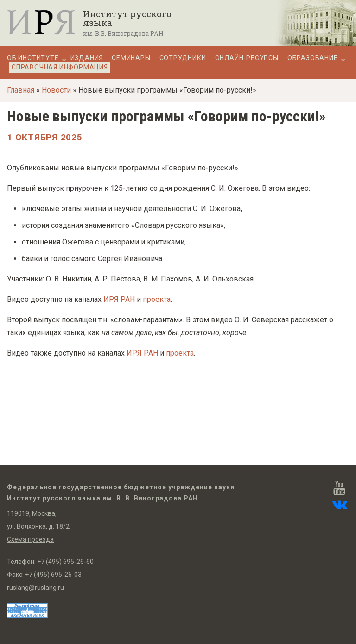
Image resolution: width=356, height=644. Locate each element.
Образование (313, 58)
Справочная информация (60, 67)
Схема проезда (30, 539)
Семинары (131, 58)
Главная (21, 90)
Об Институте (33, 58)
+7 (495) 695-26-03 (53, 575)
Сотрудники (183, 58)
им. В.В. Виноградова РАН (123, 33)
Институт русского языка (127, 18)
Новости (56, 90)
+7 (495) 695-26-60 (65, 562)
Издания (87, 58)
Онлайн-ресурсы (247, 58)
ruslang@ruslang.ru (35, 588)
